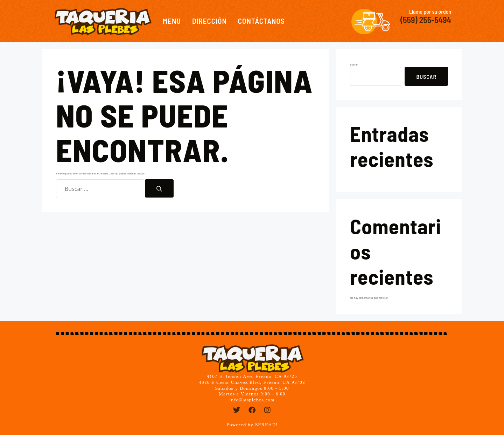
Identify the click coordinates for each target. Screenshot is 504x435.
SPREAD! (266, 425)
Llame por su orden (430, 11)
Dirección (209, 21)
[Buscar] (159, 188)
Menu (172, 21)
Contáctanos (261, 21)
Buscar (354, 65)
